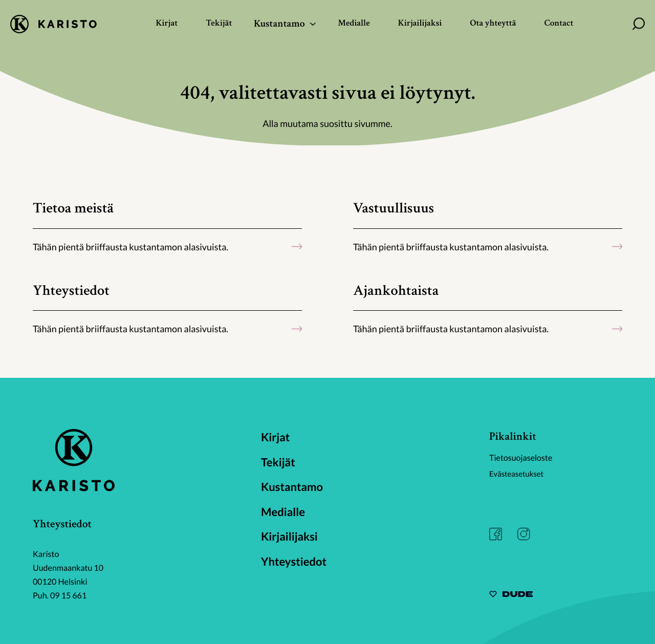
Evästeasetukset (519, 474)
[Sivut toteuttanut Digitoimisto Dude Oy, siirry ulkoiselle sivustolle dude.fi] (511, 596)
